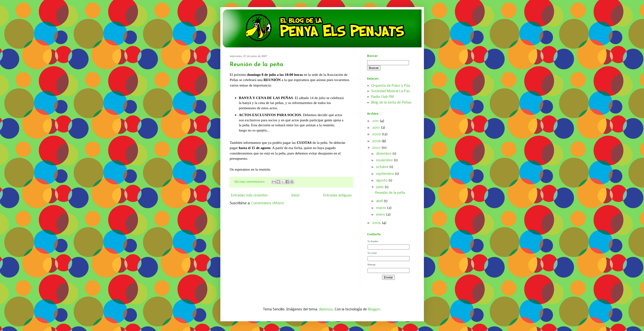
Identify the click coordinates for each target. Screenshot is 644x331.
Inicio (295, 195)
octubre (383, 167)
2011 (376, 121)
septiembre (386, 174)
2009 (377, 134)
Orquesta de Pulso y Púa (391, 86)
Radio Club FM (382, 97)
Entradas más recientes (249, 195)
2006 (377, 223)
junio (380, 187)
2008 (377, 141)
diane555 (326, 309)
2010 (376, 128)
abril (380, 201)
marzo (382, 208)
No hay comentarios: (250, 182)
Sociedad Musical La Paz (390, 91)
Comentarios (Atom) (268, 203)
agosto (382, 181)
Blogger (374, 309)
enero (381, 215)
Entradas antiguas (338, 195)
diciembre (384, 154)
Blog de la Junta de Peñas (391, 103)
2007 (377, 148)
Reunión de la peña (257, 65)
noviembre (385, 160)
